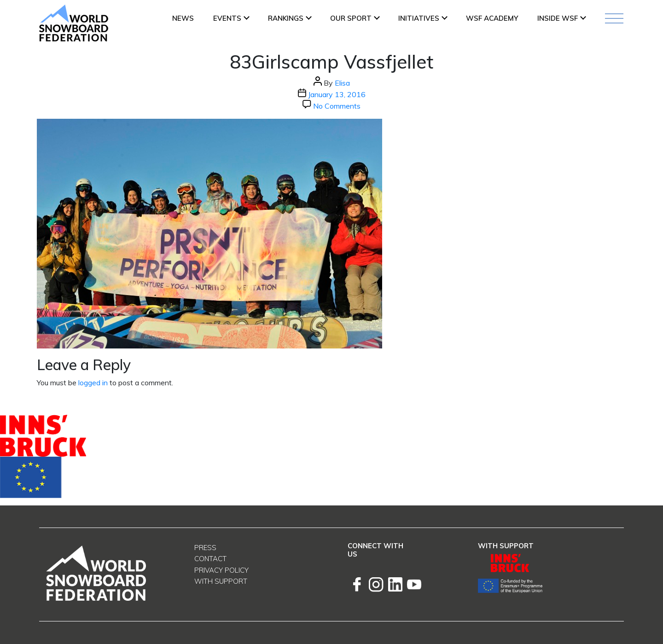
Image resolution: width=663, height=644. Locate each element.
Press (205, 548)
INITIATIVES (419, 18)
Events (227, 18)
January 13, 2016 (337, 94)
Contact (210, 559)
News (183, 18)
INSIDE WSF (558, 18)
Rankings (286, 18)
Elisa (342, 83)
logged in (93, 383)
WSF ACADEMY (492, 18)
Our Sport (351, 18)
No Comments (337, 106)
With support (221, 581)
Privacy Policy (221, 570)
